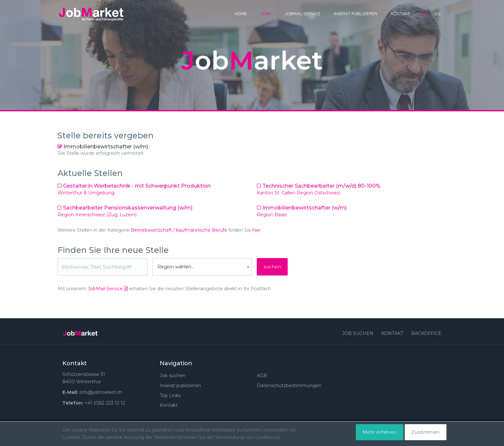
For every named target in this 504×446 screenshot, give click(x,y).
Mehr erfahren (380, 432)
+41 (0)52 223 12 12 (105, 403)
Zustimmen (426, 432)
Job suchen (358, 333)
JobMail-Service (302, 14)
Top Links (170, 395)
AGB (262, 376)
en (437, 14)
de (426, 14)
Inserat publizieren (355, 14)
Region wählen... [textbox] (176, 267)
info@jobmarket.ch (101, 392)
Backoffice (426, 333)
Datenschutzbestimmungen (289, 386)
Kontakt (401, 14)
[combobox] (202, 267)
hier (256, 230)
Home (241, 14)
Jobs (266, 14)
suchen (272, 267)
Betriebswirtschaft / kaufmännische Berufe (179, 230)
